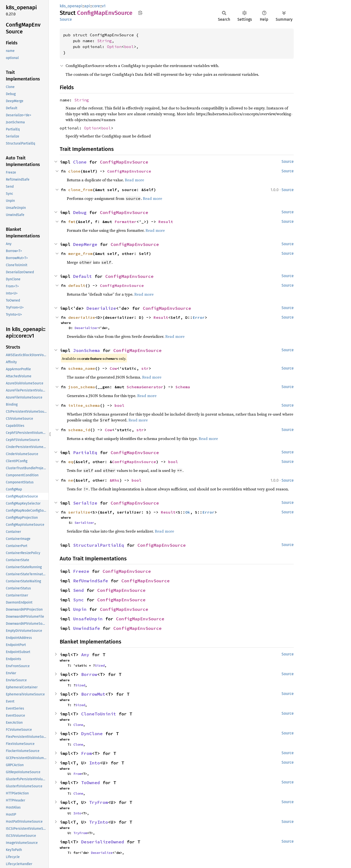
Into (95, 763)
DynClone (92, 734)
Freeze (81, 571)
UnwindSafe (87, 628)
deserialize (82, 317)
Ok (188, 512)
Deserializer (86, 328)
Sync (78, 600)
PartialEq (85, 453)
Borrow (89, 674)
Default (83, 276)
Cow (113, 368)
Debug (80, 212)
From (87, 753)
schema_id (79, 430)
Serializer (84, 523)
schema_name (82, 368)
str (145, 368)
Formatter (126, 222)
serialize (79, 512)
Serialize (85, 503)
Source (66, 19)
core (96, 6)
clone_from (80, 190)
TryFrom (99, 802)
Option (114, 47)
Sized (100, 665)
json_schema (82, 387)
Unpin (80, 609)
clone (74, 171)
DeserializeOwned (103, 842)
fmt (72, 222)
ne (71, 480)
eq (71, 462)
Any (85, 655)
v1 (104, 6)
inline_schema (84, 405)
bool (129, 47)
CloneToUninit (99, 714)
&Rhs (115, 480)
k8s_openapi (71, 6)
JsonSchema (87, 350)
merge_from (80, 254)
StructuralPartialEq (99, 545)
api (87, 6)
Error (199, 317)
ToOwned (91, 783)
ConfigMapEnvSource (124, 162)
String (105, 41)
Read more (134, 180)
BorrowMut (93, 694)
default (77, 285)
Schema (183, 387)
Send (78, 590)
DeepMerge (85, 244)
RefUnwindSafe (91, 581)
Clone (80, 162)
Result (166, 222)
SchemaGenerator (145, 387)
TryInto (99, 822)
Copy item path (140, 13)
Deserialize (101, 308)
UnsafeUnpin (88, 619)
